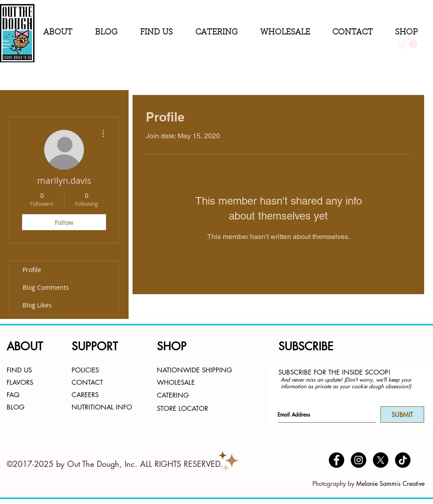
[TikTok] (403, 460)
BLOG (15, 407)
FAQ (13, 395)
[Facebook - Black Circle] (336, 460)
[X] (381, 460)
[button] (63, 33)
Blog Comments (46, 287)
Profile (32, 270)
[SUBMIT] (402, 415)
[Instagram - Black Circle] (359, 460)
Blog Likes (37, 305)
